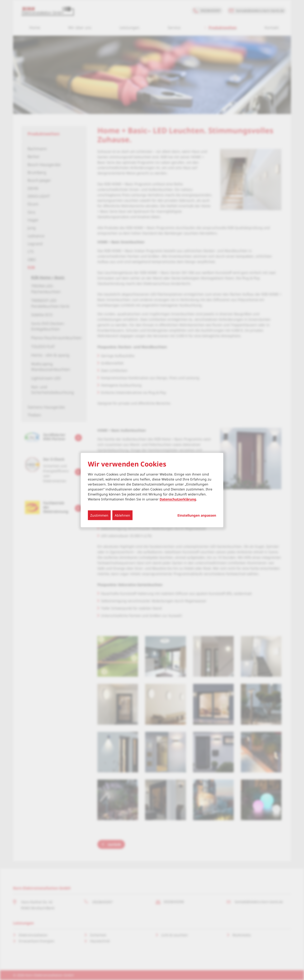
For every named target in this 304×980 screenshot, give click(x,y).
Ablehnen (122, 515)
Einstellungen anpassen (197, 515)
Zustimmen (99, 515)
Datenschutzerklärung (178, 499)
